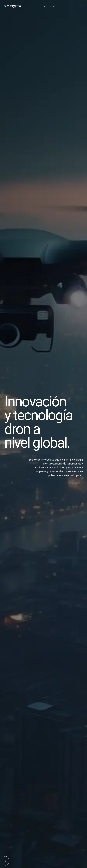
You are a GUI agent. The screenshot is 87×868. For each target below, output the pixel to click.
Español (50, 6)
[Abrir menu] (80, 6)
